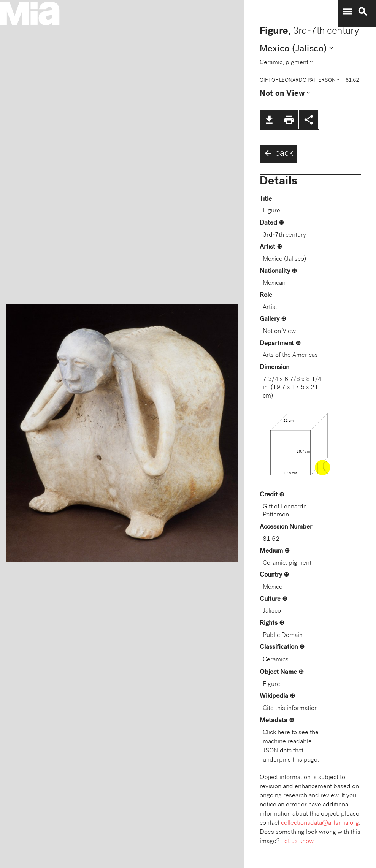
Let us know (297, 842)
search (363, 12)
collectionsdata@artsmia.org (320, 823)
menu (347, 12)
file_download (269, 120)
